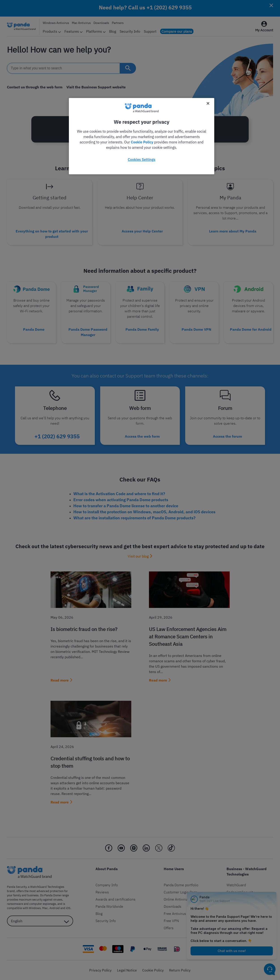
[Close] (208, 103)
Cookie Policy (142, 142)
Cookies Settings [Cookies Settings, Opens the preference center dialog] (141, 160)
